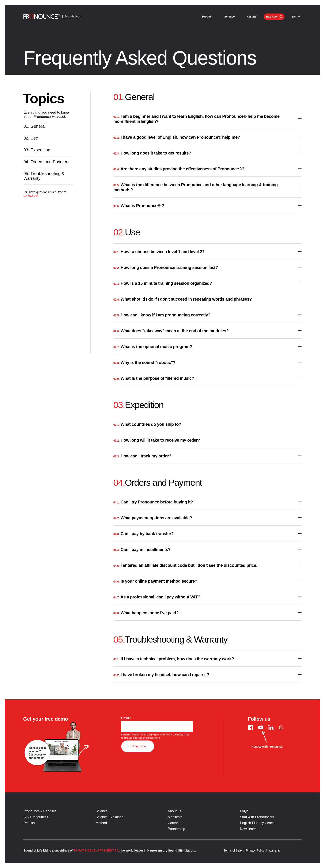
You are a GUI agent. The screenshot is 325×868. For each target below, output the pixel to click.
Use (32, 145)
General (37, 128)
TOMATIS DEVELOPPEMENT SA (96, 850)
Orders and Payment (40, 180)
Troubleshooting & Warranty (48, 202)
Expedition (39, 161)
